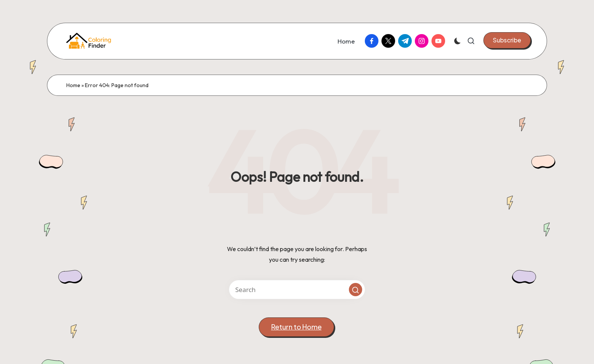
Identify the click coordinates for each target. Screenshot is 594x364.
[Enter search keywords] (297, 290)
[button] (507, 40)
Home (73, 85)
